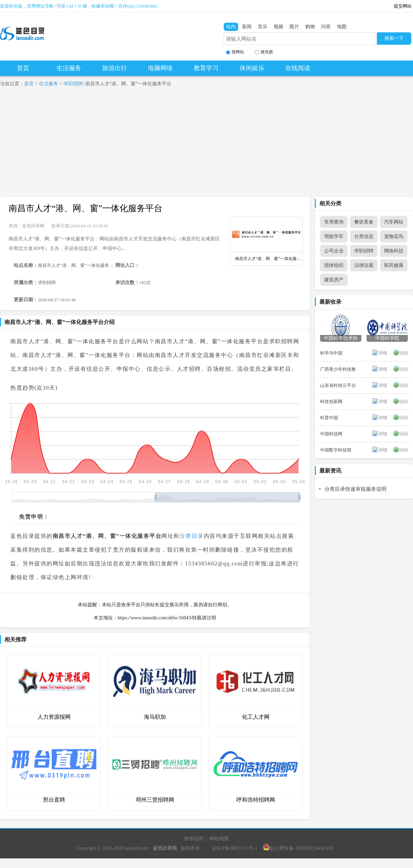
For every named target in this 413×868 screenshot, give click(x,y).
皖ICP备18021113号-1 (235, 848)
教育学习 (206, 68)
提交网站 (403, 6)
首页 (23, 68)
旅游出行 (115, 68)
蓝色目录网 (33, 226)
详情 (383, 353)
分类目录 (192, 536)
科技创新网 (331, 402)
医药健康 (394, 265)
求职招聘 (73, 84)
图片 (294, 27)
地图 (342, 27)
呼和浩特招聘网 (256, 800)
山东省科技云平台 (338, 385)
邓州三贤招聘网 (155, 800)
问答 (326, 27)
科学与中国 (331, 353)
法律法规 (364, 265)
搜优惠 (264, 52)
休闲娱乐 (252, 68)
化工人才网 (256, 717)
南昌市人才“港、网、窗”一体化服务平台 (86, 208)
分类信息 (364, 236)
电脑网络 (160, 68)
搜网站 (235, 52)
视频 (278, 27)
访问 (403, 353)
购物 (310, 27)
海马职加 (155, 717)
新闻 (247, 27)
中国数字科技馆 (336, 450)
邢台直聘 (54, 800)
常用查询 (334, 222)
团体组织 (334, 265)
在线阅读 (298, 68)
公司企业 (334, 251)
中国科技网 (331, 434)
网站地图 (219, 839)
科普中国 (329, 418)
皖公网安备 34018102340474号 (298, 848)
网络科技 (394, 251)
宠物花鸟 (394, 236)
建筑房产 (334, 280)
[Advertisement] (79, 145)
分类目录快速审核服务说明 (356, 489)
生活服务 (69, 68)
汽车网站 (394, 222)
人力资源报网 (54, 717)
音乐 (263, 27)
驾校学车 (334, 236)
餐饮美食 (364, 222)
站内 (231, 27)
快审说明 (194, 839)
